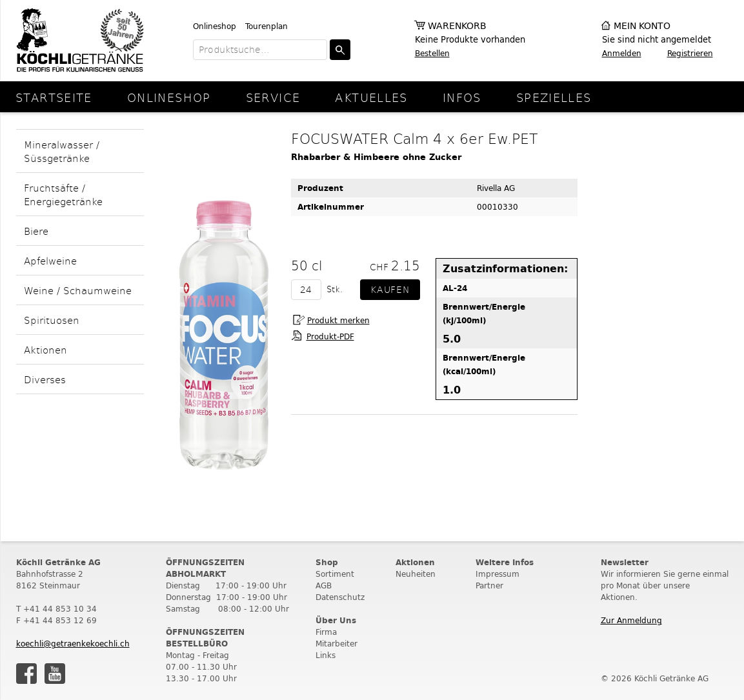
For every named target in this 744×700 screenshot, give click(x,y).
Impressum (498, 574)
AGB (324, 585)
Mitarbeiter (337, 644)
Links (326, 655)
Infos (462, 97)
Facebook (26, 674)
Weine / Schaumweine (78, 290)
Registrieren (690, 53)
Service (273, 97)
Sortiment (335, 574)
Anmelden (622, 53)
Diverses (45, 379)
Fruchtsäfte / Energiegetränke (63, 194)
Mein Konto (642, 26)
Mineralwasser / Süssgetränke (62, 151)
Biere (36, 231)
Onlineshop (215, 26)
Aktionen (45, 349)
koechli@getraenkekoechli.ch (73, 644)
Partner (489, 585)
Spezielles (554, 97)
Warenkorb (457, 26)
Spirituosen (52, 320)
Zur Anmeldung (631, 620)
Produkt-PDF (330, 336)
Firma (326, 632)
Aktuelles (371, 97)
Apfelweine (50, 260)
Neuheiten (416, 574)
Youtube (55, 674)
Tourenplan (266, 26)
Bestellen (432, 53)
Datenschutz (340, 597)
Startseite (54, 97)
